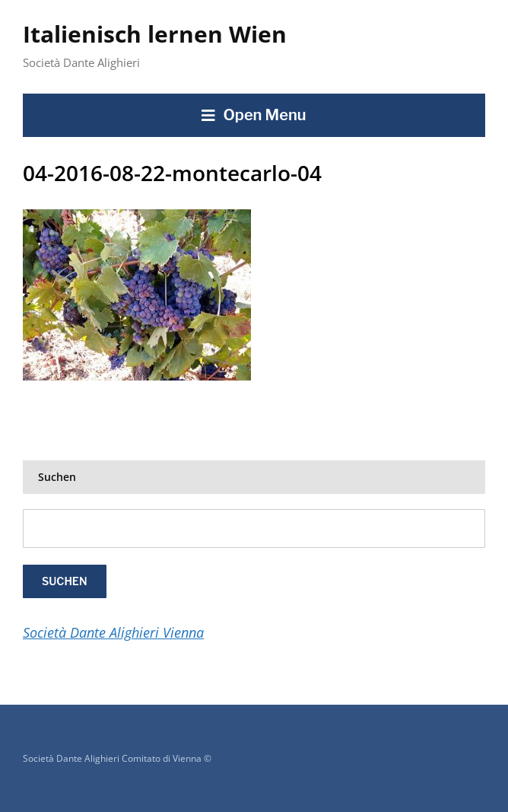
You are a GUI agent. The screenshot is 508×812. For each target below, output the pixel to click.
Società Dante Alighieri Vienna (113, 632)
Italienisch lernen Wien (155, 34)
